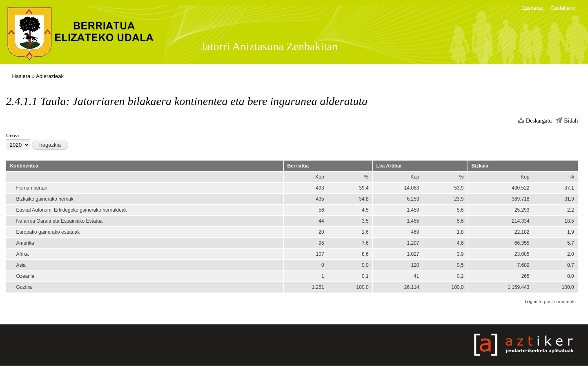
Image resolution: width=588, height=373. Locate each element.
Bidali (571, 121)
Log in (531, 302)
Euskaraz (532, 8)
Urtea (12, 135)
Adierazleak (50, 76)
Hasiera (21, 76)
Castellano (563, 8)
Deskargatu (539, 121)
